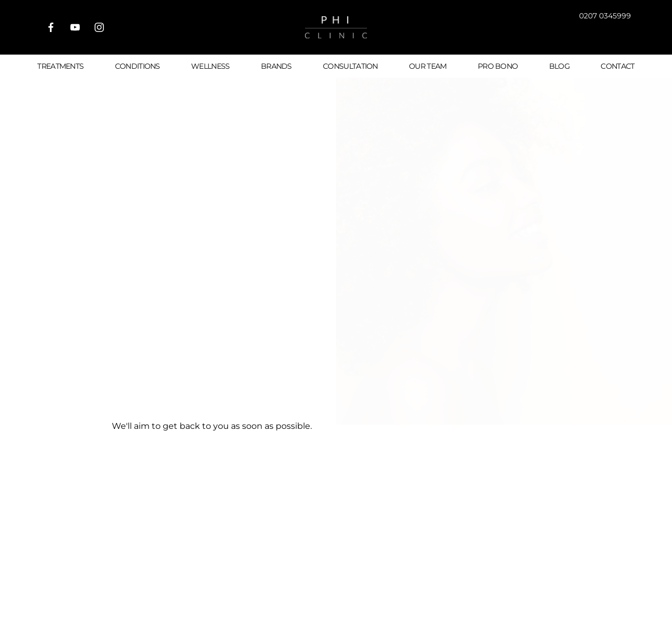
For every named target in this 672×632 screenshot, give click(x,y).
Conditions (138, 66)
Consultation (350, 66)
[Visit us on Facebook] (51, 27)
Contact (617, 66)
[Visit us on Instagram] (99, 27)
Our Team (428, 66)
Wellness (210, 66)
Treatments (60, 66)
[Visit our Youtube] (75, 27)
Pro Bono (498, 66)
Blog (559, 66)
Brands (276, 66)
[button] (586, 35)
